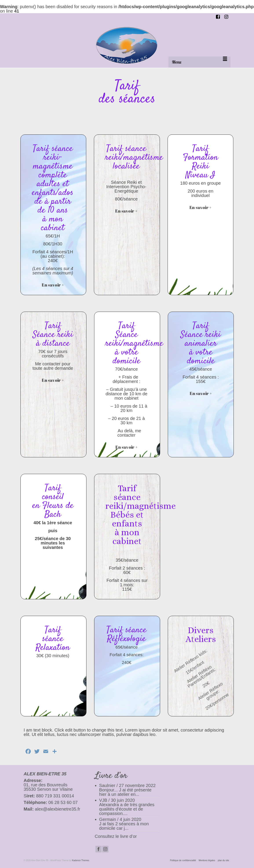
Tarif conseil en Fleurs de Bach (53, 501)
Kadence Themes (80, 860)
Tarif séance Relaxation (53, 639)
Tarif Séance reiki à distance (53, 335)
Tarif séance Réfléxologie (126, 635)
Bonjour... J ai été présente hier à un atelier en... (125, 792)
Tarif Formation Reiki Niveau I (201, 162)
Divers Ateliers (201, 635)
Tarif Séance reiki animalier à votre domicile (201, 344)
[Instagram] (105, 849)
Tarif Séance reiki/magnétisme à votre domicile (134, 344)
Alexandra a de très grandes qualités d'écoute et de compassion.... (127, 809)
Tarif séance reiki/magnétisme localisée (134, 158)
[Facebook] (99, 849)
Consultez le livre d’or (116, 836)
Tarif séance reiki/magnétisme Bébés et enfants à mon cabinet (141, 515)
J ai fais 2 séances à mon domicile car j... (124, 826)
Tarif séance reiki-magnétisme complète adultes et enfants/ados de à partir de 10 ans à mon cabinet (53, 188)
